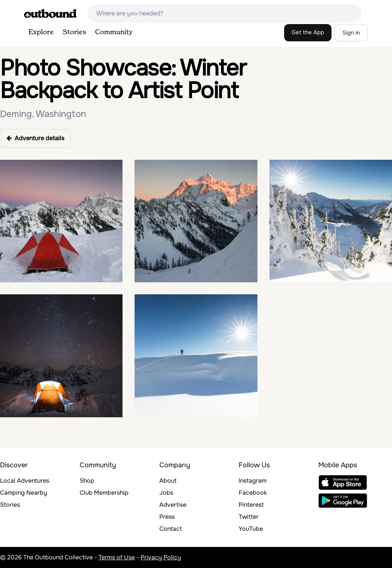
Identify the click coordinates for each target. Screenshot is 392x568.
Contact (171, 529)
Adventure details (35, 138)
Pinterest (251, 505)
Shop (87, 481)
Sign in (351, 33)
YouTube (251, 529)
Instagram (253, 481)
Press (167, 517)
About (168, 481)
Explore (41, 32)
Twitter (249, 517)
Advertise (173, 505)
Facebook (253, 493)
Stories (74, 32)
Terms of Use (117, 557)
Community (114, 32)
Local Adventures (25, 481)
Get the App (308, 32)
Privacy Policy (161, 557)
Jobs (166, 493)
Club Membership (104, 493)
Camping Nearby (24, 493)
